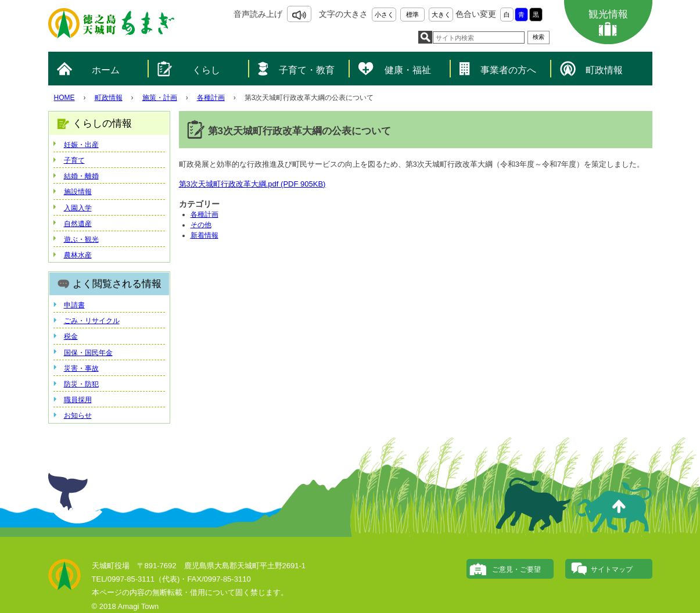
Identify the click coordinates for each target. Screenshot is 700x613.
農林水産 (78, 255)
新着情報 (204, 235)
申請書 (74, 305)
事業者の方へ (508, 70)
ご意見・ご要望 (516, 569)
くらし (206, 70)
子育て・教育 (307, 70)
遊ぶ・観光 (81, 239)
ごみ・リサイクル (92, 321)
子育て (74, 160)
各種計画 (211, 98)
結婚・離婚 (81, 176)
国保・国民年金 (88, 353)
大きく (441, 15)
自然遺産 (78, 224)
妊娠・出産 (81, 145)
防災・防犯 (81, 384)
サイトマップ (612, 569)
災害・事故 (81, 368)
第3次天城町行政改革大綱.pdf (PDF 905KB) (252, 184)
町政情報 (604, 70)
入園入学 (78, 208)
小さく (384, 15)
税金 (71, 336)
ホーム (106, 70)
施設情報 (78, 192)
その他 (201, 225)
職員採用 (78, 400)
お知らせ (78, 415)
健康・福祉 (408, 70)
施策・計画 (160, 98)
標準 (412, 15)
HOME (64, 98)
